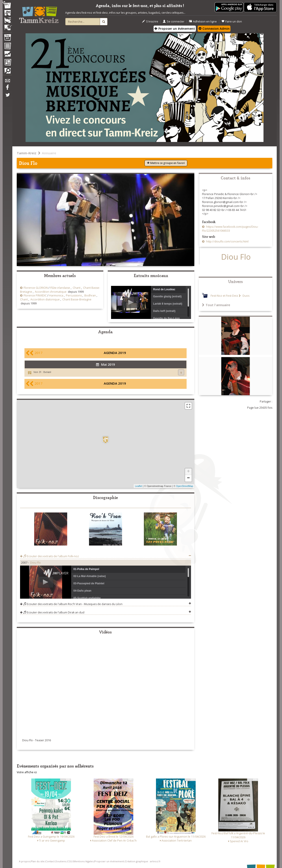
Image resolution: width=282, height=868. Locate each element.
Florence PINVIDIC (35, 295)
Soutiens (61, 861)
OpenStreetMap (185, 486)
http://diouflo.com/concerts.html (227, 241)
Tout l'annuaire (216, 305)
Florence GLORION (36, 288)
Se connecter (174, 21)
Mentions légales (83, 861)
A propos (24, 861)
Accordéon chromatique (51, 292)
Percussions (74, 295)
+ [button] (188, 472)
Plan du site (38, 861)
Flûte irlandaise (60, 288)
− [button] (188, 478)
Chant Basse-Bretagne (77, 299)
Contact (50, 861)
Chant (77, 288)
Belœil (47, 372)
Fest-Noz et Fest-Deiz (224, 296)
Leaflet (138, 486)
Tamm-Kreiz (27, 153)
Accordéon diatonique (45, 299)
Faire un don (232, 21)
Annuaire (49, 153)
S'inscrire (150, 21)
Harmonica (56, 295)
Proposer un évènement (175, 29)
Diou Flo (35, 563)
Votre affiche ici (27, 772)
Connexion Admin (214, 29)
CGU (70, 861)
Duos (246, 296)
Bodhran (90, 295)
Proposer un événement (109, 861)
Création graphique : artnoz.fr (143, 861)
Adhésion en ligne (203, 21)
